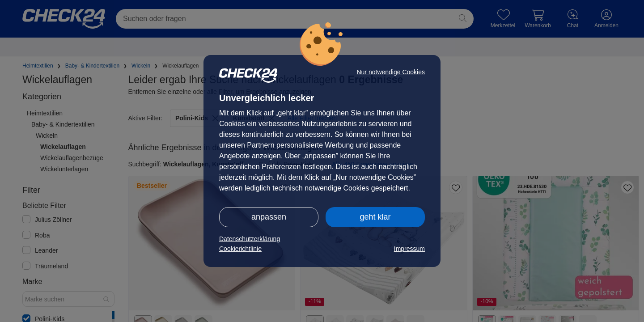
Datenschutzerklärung (250, 239)
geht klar (375, 217)
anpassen (269, 217)
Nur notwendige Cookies (391, 72)
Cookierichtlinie (240, 249)
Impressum (409, 249)
